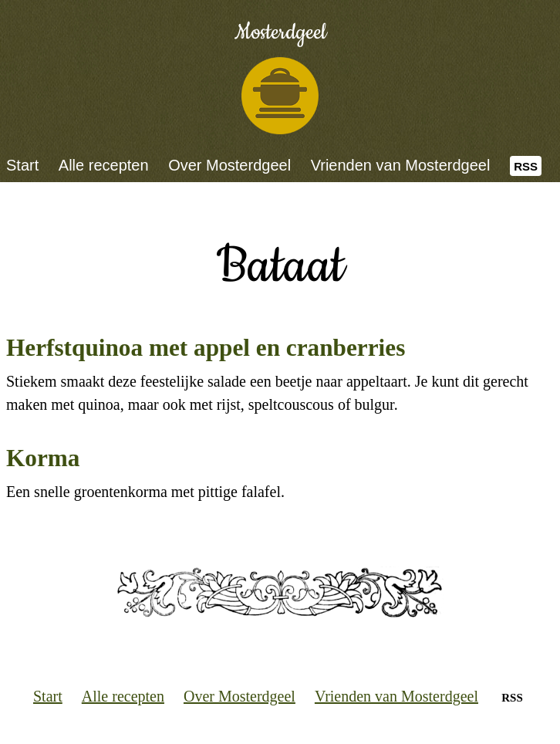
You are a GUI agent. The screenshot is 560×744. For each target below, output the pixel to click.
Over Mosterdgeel (229, 165)
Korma (43, 458)
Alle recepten (104, 165)
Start (22, 165)
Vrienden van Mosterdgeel (401, 165)
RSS (526, 166)
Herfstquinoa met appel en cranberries (206, 348)
